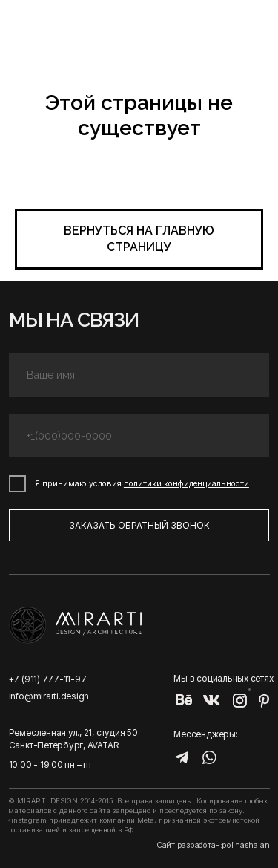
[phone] (139, 436)
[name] (139, 375)
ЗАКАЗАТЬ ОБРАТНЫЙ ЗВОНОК (139, 526)
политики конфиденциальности (186, 484)
